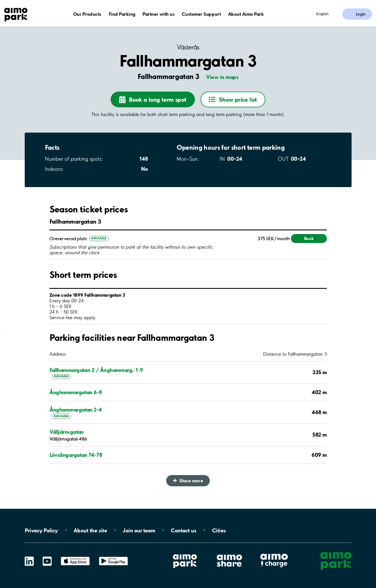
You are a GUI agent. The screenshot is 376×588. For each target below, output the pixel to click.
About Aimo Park (246, 14)
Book (309, 238)
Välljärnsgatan (67, 432)
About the (90, 530)
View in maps (222, 77)
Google (113, 557)
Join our (139, 530)
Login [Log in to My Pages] (361, 14)
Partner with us (158, 14)
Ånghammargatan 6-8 (76, 392)
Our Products (87, 14)
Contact (184, 530)
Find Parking (122, 14)
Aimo (274, 553)
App (75, 557)
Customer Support (201, 14)
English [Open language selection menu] (322, 14)
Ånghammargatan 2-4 (76, 410)
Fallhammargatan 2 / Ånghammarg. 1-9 (96, 370)
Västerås (188, 47)
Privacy (41, 530)
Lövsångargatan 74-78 (76, 455)
